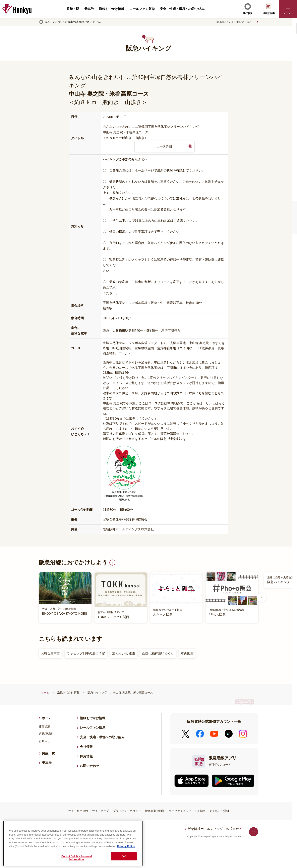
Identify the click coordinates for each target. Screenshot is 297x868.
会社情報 (86, 747)
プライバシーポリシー (127, 811)
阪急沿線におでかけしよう (73, 563)
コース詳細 (164, 147)
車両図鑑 (187, 654)
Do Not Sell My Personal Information (77, 858)
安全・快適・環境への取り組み (182, 9)
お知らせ (44, 741)
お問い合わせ (89, 766)
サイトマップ (100, 811)
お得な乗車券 (50, 654)
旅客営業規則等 (155, 811)
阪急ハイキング (97, 693)
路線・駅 (73, 9)
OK (124, 856)
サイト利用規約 (78, 811)
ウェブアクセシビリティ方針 (187, 811)
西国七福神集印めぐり (158, 654)
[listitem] (148, 598)
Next (261, 598)
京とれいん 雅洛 (124, 654)
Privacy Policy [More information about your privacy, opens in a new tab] (126, 846)
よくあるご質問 (219, 811)
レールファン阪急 (142, 9)
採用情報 (88, 756)
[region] (73, 843)
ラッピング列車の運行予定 (86, 654)
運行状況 (248, 9)
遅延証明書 (269, 9)
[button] (288, 9)
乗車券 (89, 9)
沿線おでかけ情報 (112, 9)
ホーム (45, 693)
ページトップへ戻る (254, 832)
